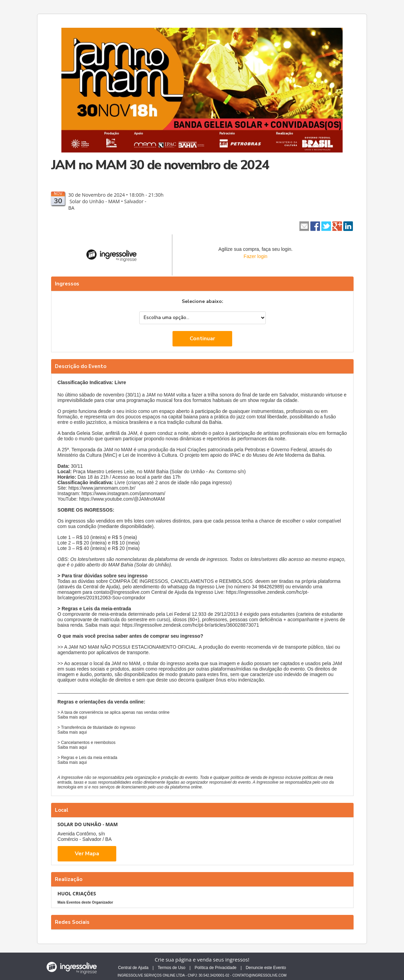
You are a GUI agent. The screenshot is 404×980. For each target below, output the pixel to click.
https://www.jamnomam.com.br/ (102, 488)
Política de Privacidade (215, 968)
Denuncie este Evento (266, 968)
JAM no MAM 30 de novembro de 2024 (160, 165)
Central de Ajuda (133, 968)
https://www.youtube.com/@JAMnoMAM (122, 499)
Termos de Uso (172, 968)
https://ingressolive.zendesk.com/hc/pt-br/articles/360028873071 (191, 625)
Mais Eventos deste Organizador (85, 902)
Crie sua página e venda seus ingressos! (202, 959)
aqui (83, 717)
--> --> (203, 318)
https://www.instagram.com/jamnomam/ (123, 493)
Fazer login (255, 256)
